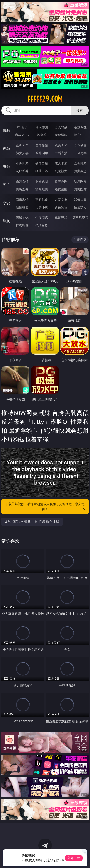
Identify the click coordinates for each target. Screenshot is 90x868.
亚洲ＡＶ (22, 145)
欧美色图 (61, 181)
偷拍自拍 (42, 163)
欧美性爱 (80, 163)
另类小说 (42, 207)
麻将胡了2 (22, 135)
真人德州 (42, 127)
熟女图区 (61, 189)
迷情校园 (22, 207)
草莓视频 (61, 218)
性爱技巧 (80, 207)
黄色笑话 (61, 207)
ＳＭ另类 (80, 153)
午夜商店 (42, 218)
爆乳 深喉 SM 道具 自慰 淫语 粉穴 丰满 (32, 522)
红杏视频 (22, 225)
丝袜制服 (42, 153)
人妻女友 (61, 199)
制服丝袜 (22, 171)
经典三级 (42, 171)
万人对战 (61, 127)
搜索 (80, 110)
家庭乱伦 (42, 199)
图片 (6, 185)
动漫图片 (80, 181)
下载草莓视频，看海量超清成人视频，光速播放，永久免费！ (46, 507)
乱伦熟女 (61, 171)
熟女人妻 (22, 153)
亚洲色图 (42, 181)
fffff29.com (45, 99)
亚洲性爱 (22, 163)
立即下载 (74, 858)
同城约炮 (22, 218)
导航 (6, 221)
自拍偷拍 (42, 145)
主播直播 (61, 153)
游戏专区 (80, 127)
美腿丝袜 (22, 189)
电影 (6, 167)
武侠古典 (80, 199)
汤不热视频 (80, 218)
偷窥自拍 (22, 181)
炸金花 (42, 135)
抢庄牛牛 (80, 135)
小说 (6, 203)
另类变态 (80, 171)
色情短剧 (42, 225)
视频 (6, 148)
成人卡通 (61, 163)
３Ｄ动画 (80, 145)
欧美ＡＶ (61, 145)
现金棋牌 (61, 135)
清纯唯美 (42, 189)
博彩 (6, 130)
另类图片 (80, 189)
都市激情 (22, 199)
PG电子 (22, 127)
